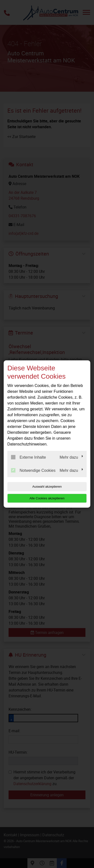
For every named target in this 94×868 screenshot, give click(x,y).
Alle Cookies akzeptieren (47, 498)
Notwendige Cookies (33, 470)
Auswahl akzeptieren (47, 487)
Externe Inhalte (29, 457)
